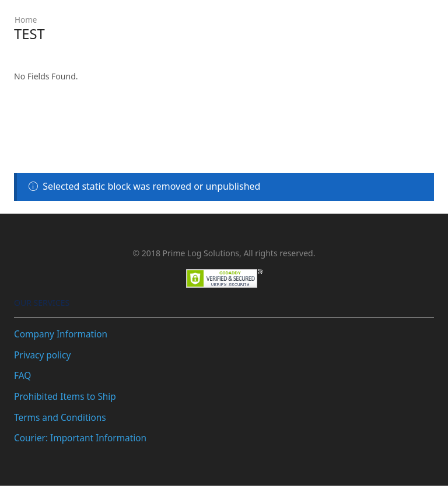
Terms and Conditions (62, 419)
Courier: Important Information (83, 440)
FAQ (23, 377)
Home (26, 20)
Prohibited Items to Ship (67, 398)
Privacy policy (43, 355)
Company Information (62, 334)
